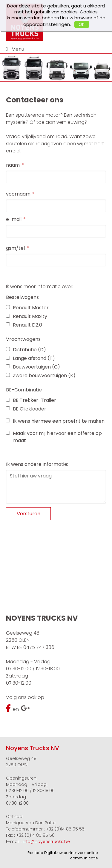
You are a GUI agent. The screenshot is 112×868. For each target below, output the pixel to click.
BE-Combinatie (24, 390)
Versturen (29, 514)
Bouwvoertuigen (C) (33, 367)
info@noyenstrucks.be (46, 842)
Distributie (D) (26, 350)
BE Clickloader (26, 409)
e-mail (14, 219)
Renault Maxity (27, 316)
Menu (18, 49)
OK (82, 24)
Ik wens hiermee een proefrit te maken (55, 421)
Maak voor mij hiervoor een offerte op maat (54, 437)
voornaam (18, 194)
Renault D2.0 (24, 325)
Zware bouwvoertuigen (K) (41, 376)
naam (13, 165)
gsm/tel (15, 248)
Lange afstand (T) (30, 358)
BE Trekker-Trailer (31, 400)
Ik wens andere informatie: (37, 464)
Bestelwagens (22, 297)
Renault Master (27, 308)
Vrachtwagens (23, 339)
